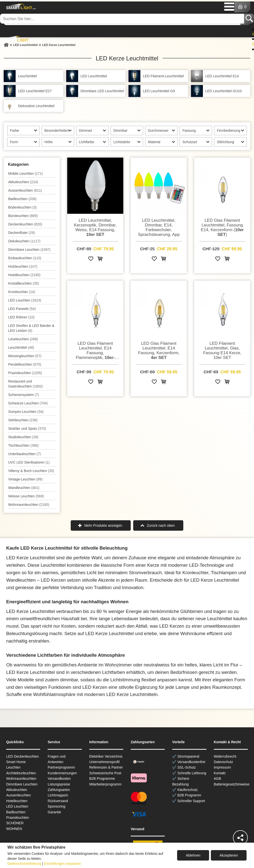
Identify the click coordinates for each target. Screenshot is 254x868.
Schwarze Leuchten (28, 403)
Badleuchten (22, 199)
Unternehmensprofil (104, 762)
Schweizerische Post (105, 773)
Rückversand (58, 801)
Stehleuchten (23, 420)
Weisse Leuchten (26, 496)
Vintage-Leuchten (25, 479)
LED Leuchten (25, 300)
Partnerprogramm (61, 767)
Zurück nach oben (161, 525)
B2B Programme (102, 779)
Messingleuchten (25, 356)
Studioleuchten (23, 437)
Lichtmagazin (58, 795)
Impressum (222, 767)
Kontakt (220, 773)
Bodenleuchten (22, 207)
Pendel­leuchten (25, 364)
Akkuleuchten (23, 182)
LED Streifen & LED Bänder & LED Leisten (31, 328)
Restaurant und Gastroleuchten (25, 384)
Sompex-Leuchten (26, 412)
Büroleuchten (23, 216)
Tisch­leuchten (23, 445)
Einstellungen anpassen (63, 864)
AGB (218, 779)
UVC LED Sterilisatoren (29, 462)
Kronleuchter (22, 292)
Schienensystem (24, 395)
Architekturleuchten (21, 773)
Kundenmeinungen (62, 773)
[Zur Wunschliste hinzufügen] (91, 260)
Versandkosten (59, 779)
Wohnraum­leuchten (29, 505)
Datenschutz (223, 762)
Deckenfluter (21, 233)
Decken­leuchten (25, 224)
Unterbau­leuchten (25, 454)
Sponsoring (56, 806)
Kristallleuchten (24, 283)
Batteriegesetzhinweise (232, 784)
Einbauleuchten (25, 258)
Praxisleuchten (25, 373)
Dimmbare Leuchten (29, 250)
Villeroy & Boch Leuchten (31, 471)
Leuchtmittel (21, 347)
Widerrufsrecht (225, 756)
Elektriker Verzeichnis (106, 756)
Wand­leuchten (24, 488)
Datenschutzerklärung (24, 864)
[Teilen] (240, 838)
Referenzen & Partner (106, 767)
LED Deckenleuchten (23, 756)
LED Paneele (22, 309)
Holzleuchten (23, 266)
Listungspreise (59, 784)
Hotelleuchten (24, 275)
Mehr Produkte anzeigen (103, 525)
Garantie (54, 812)
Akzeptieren (229, 855)
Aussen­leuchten (25, 190)
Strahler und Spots (27, 429)
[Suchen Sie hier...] (123, 19)
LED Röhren (21, 317)
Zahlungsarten (59, 790)
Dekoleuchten (24, 241)
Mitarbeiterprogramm (105, 784)
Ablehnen (193, 855)
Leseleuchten (23, 339)
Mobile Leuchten (25, 174)
